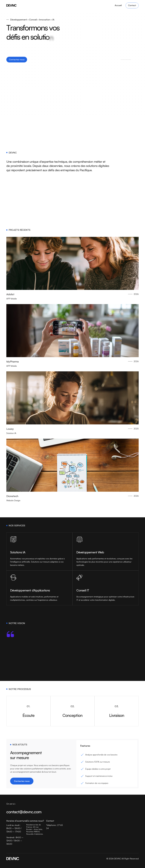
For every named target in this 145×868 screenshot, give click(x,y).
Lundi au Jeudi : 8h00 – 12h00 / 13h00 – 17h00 (14, 828)
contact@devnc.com (24, 812)
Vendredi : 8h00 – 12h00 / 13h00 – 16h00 (15, 841)
